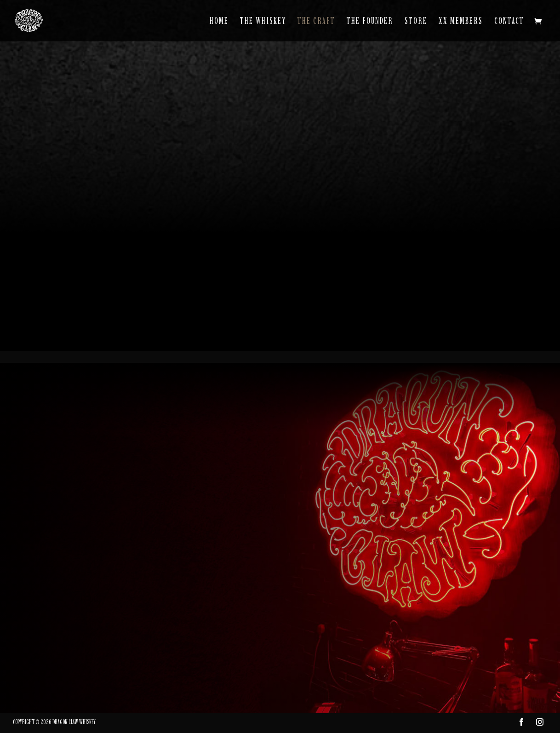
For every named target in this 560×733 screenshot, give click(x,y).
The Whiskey (263, 22)
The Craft (316, 22)
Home (219, 22)
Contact (509, 22)
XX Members (461, 22)
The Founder (370, 22)
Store (416, 22)
